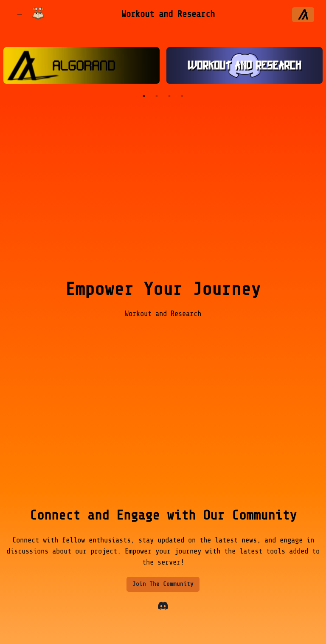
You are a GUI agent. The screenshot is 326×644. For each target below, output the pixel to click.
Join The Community (163, 584)
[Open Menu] (19, 15)
